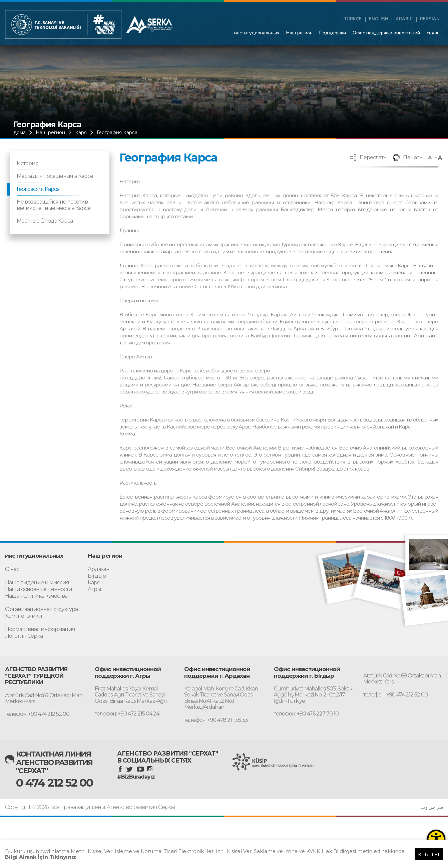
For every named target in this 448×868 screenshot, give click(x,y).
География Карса (117, 132)
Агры (94, 589)
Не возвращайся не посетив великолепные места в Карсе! (54, 205)
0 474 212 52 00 (54, 783)
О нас (12, 569)
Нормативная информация (40, 629)
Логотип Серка (24, 636)
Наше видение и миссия (37, 583)
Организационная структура (41, 609)
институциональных (257, 33)
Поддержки (333, 33)
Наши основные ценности (39, 589)
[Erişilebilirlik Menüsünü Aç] (436, 839)
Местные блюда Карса (45, 221)
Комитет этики (24, 616)
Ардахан (99, 569)
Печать (413, 157)
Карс (81, 132)
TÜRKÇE (353, 19)
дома (20, 132)
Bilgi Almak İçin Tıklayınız (41, 857)
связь (433, 33)
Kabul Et (429, 854)
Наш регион (299, 33)
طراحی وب (432, 807)
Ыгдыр (97, 576)
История (28, 163)
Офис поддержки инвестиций (386, 33)
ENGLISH (379, 19)
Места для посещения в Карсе (55, 176)
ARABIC (404, 19)
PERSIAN (430, 19)
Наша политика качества (36, 596)
